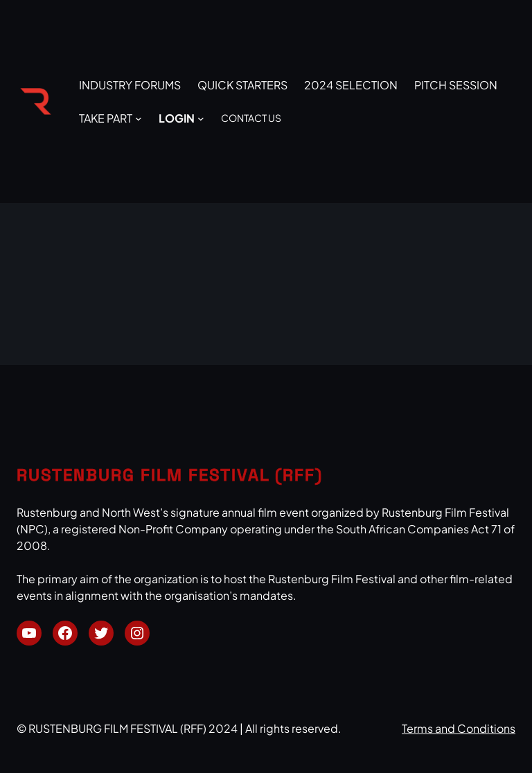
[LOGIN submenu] (201, 118)
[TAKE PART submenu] (139, 118)
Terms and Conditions (459, 728)
